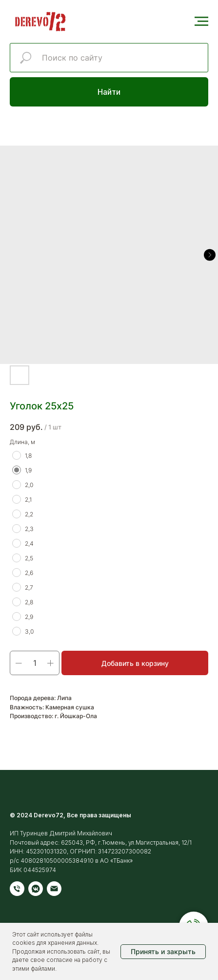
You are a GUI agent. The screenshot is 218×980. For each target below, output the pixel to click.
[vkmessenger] (36, 889)
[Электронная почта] (54, 889)
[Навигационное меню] (201, 21)
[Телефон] (17, 889)
